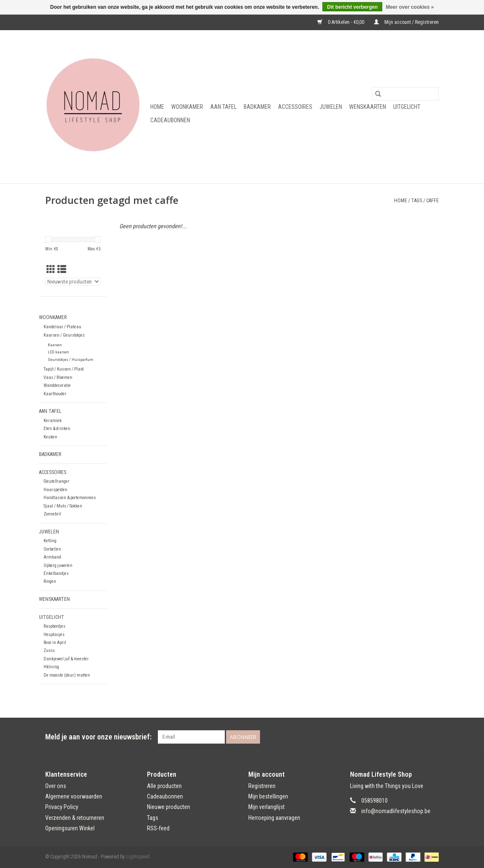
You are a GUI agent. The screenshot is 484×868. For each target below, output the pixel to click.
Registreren (262, 786)
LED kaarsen (58, 352)
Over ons (56, 786)
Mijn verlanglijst (266, 807)
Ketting (50, 541)
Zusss (49, 650)
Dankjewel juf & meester (66, 659)
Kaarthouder (55, 394)
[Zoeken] (405, 94)
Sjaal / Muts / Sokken (63, 506)
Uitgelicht (407, 107)
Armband (52, 557)
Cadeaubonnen (170, 120)
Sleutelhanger (57, 481)
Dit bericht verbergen (352, 7)
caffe (433, 201)
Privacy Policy (62, 807)
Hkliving (51, 667)
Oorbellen (52, 549)
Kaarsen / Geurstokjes (64, 335)
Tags (417, 201)
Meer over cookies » (410, 7)
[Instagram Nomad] (432, 737)
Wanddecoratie (57, 385)
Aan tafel (223, 107)
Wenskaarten (368, 107)
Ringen (50, 581)
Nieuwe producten (169, 807)
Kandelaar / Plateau (62, 327)
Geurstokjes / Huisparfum (71, 359)
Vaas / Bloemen (58, 377)
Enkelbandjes (56, 573)
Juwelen (331, 107)
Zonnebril (52, 514)
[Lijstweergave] (62, 270)
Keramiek (53, 421)
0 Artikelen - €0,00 (341, 22)
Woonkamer (187, 107)
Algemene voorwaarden (74, 796)
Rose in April (55, 643)
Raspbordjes (54, 626)
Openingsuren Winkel (70, 828)
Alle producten (164, 786)
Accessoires (295, 107)
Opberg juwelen (58, 565)
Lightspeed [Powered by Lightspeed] (138, 857)
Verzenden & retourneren (75, 818)
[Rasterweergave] (51, 270)
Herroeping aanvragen (274, 818)
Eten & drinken (57, 429)
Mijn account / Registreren (406, 22)
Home (157, 107)
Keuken (50, 437)
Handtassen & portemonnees (70, 498)
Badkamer (257, 107)
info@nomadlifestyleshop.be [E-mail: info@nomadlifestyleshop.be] (396, 811)
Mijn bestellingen (268, 796)
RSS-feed (158, 828)
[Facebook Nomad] (417, 737)
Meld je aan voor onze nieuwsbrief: (98, 737)
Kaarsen (55, 345)
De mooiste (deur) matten (67, 675)
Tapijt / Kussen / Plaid (64, 369)
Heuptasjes (54, 635)
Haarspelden (55, 490)
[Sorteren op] (73, 282)
